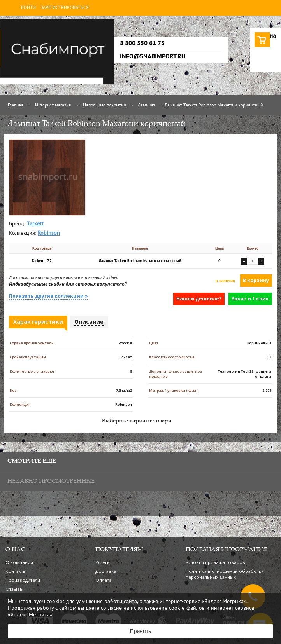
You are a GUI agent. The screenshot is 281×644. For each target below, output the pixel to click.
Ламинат (147, 105)
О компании (19, 562)
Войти (28, 8)
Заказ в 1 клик (250, 299)
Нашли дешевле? (199, 299)
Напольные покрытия (104, 105)
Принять (141, 631)
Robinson (49, 233)
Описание (89, 322)
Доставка (106, 571)
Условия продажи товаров (215, 562)
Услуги (103, 562)
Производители (23, 580)
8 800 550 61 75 (142, 43)
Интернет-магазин (53, 105)
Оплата (104, 580)
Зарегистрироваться (65, 8)
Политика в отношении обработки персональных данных (225, 574)
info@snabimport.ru (153, 56)
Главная (16, 105)
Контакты (16, 571)
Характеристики (38, 322)
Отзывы (14, 589)
